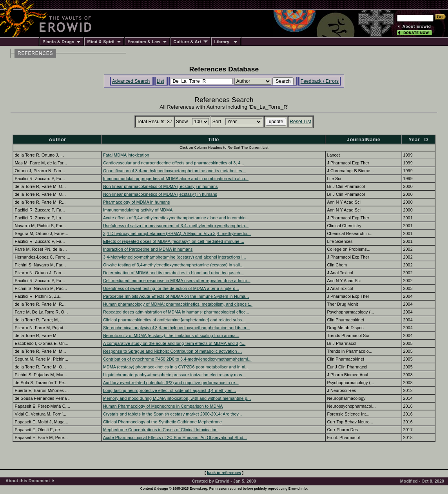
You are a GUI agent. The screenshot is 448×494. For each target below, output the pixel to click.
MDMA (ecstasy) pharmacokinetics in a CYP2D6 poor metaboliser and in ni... (176, 367)
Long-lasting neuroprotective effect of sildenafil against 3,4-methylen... (170, 390)
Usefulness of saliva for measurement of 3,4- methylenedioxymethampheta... (176, 226)
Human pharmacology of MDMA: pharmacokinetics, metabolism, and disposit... (178, 304)
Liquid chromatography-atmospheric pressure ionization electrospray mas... (174, 375)
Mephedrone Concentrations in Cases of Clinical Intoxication (160, 430)
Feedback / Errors (320, 81)
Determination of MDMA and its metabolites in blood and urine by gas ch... (173, 273)
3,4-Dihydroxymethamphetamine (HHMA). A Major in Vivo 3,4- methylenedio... (177, 233)
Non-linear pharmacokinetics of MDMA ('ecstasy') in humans (160, 194)
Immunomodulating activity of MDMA (138, 210)
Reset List (300, 122)
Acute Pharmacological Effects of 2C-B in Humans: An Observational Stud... (175, 437)
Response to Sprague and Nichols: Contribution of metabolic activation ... (172, 351)
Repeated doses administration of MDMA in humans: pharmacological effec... (176, 312)
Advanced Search (131, 81)
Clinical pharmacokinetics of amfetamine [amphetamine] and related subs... (174, 320)
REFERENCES (35, 53)
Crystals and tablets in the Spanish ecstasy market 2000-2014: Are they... (172, 414)
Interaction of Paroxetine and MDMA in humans (148, 249)
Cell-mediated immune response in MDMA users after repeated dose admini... (177, 281)
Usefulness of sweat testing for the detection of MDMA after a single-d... (171, 288)
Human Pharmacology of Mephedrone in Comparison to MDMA (163, 406)
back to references (224, 473)
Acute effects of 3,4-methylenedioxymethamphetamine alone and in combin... (176, 218)
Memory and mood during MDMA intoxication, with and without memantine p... (177, 398)
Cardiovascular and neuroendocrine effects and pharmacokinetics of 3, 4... (174, 163)
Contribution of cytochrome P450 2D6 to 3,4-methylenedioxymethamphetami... (177, 359)
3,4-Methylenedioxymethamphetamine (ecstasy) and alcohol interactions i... (175, 257)
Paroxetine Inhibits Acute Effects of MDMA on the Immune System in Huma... (176, 296)
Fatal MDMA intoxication (126, 155)
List (161, 81)
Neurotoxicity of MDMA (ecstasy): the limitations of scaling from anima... (171, 335)
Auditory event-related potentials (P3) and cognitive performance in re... (171, 383)
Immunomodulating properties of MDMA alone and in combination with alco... (176, 179)
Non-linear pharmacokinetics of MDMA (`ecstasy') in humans (161, 186)
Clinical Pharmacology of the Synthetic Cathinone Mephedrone (162, 422)
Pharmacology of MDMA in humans (137, 202)
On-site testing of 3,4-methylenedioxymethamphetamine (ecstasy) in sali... (173, 265)
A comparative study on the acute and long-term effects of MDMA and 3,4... (174, 343)
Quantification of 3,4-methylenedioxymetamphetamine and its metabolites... (174, 171)
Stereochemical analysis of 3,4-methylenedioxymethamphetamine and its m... (176, 328)
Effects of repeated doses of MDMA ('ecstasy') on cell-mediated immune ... (174, 241)
